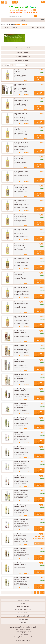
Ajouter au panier (39, 79)
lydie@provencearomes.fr (25, 637)
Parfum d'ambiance (23, 56)
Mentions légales (23, 607)
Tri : (15, 65)
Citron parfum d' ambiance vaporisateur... (19, 129)
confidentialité (23, 619)
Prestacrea (27, 640)
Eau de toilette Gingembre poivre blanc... (20, 434)
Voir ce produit (23, 80)
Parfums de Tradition (23, 60)
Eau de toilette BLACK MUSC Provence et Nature (21, 347)
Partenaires (10, 24)
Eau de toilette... (23, 52)
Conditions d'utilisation (23, 610)
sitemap (23, 623)
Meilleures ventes (23, 600)
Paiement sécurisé (23, 616)
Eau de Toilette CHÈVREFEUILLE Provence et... (19, 362)
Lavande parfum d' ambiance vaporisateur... (20, 71)
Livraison (23, 603)
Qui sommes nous (23, 613)
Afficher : (4, 65)
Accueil (3, 24)
